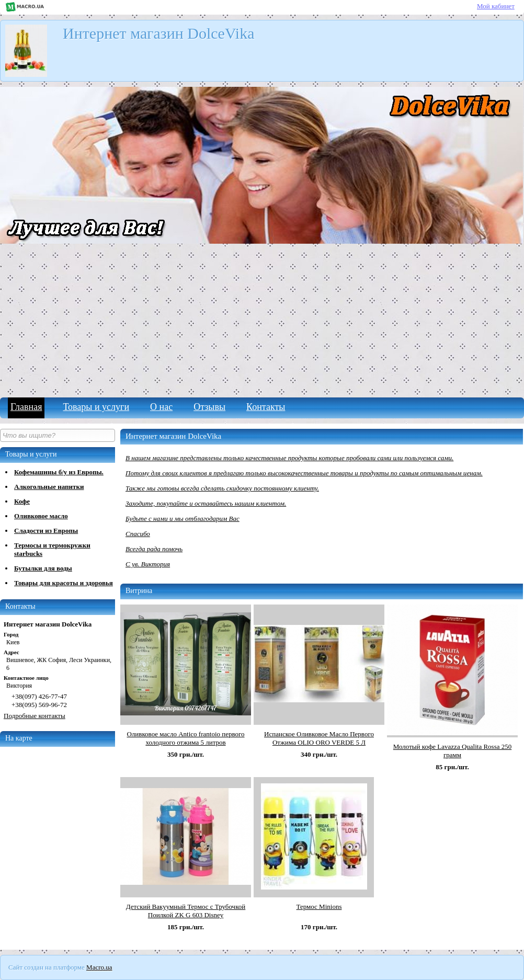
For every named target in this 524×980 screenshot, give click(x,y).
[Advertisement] (262, 319)
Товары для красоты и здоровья (64, 583)
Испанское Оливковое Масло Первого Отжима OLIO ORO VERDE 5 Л (319, 738)
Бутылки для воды (43, 568)
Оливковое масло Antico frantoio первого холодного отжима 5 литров (185, 738)
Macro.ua (99, 967)
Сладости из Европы (46, 531)
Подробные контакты (35, 716)
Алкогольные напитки (49, 487)
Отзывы (209, 407)
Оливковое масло (41, 516)
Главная (26, 407)
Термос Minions (319, 907)
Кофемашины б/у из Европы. (59, 472)
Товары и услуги (96, 407)
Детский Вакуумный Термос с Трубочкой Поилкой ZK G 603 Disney (186, 911)
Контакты (266, 407)
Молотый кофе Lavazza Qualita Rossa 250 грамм (452, 751)
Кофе (22, 501)
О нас (161, 407)
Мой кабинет (496, 6)
